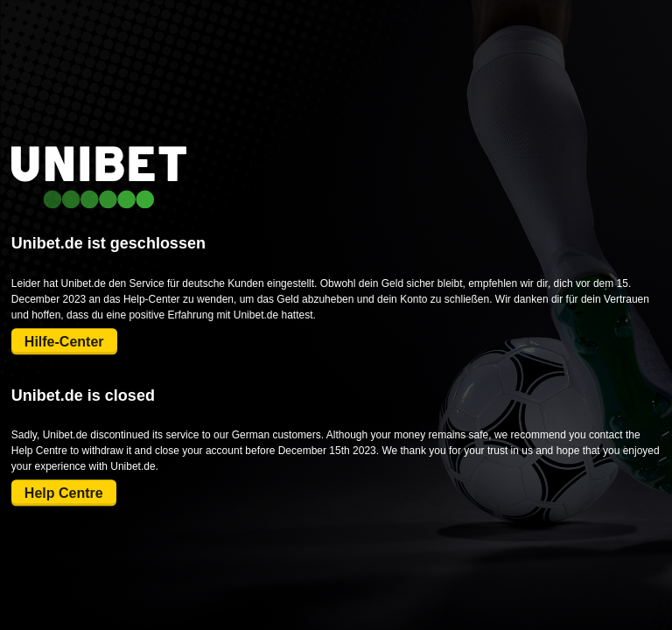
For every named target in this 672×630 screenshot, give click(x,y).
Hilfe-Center (64, 342)
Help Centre (64, 493)
